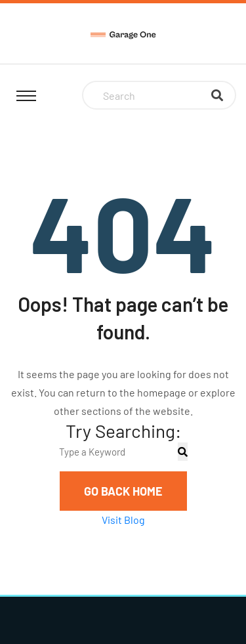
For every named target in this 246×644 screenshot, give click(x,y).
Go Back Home (123, 491)
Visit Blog (123, 520)
